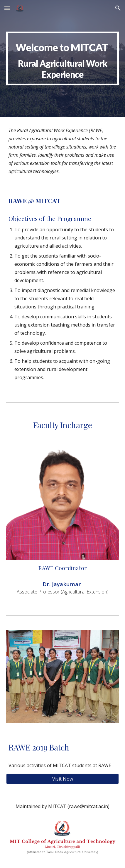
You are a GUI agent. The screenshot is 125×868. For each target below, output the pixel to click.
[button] (7, 8)
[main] (63, 58)
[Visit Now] (63, 779)
